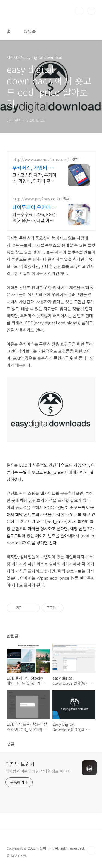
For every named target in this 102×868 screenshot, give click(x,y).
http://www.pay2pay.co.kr (36, 199)
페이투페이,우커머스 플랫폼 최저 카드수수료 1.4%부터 (34, 207)
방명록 (30, 31)
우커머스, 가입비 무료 (33, 168)
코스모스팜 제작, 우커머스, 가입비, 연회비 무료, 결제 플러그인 (34, 178)
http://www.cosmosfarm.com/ (41, 160)
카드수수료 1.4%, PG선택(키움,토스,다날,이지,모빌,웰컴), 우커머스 (34, 217)
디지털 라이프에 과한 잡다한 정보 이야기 (38, 771)
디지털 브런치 (20, 764)
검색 (79, 11)
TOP (91, 850)
